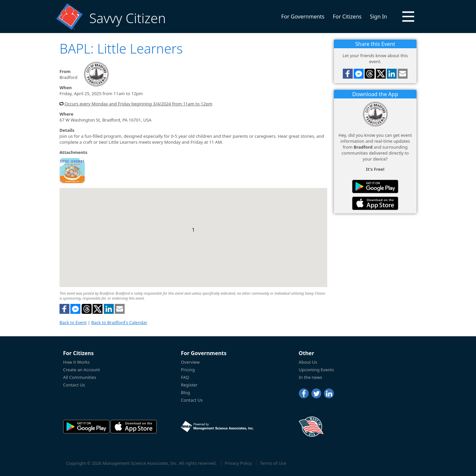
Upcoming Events (317, 370)
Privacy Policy (238, 463)
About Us (308, 362)
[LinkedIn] (329, 393)
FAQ (185, 377)
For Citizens (347, 17)
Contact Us (74, 385)
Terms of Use (273, 463)
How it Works (77, 362)
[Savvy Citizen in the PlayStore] (375, 186)
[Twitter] (316, 393)
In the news (311, 377)
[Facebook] (304, 393)
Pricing (188, 370)
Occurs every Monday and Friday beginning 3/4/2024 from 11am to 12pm (138, 104)
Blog (185, 392)
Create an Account (81, 370)
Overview (190, 362)
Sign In (378, 17)
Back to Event (73, 322)
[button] (408, 17)
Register (189, 385)
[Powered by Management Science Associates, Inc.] (217, 426)
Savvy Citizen (127, 18)
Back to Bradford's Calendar (119, 322)
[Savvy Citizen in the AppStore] (375, 203)
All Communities (80, 377)
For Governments (303, 17)
